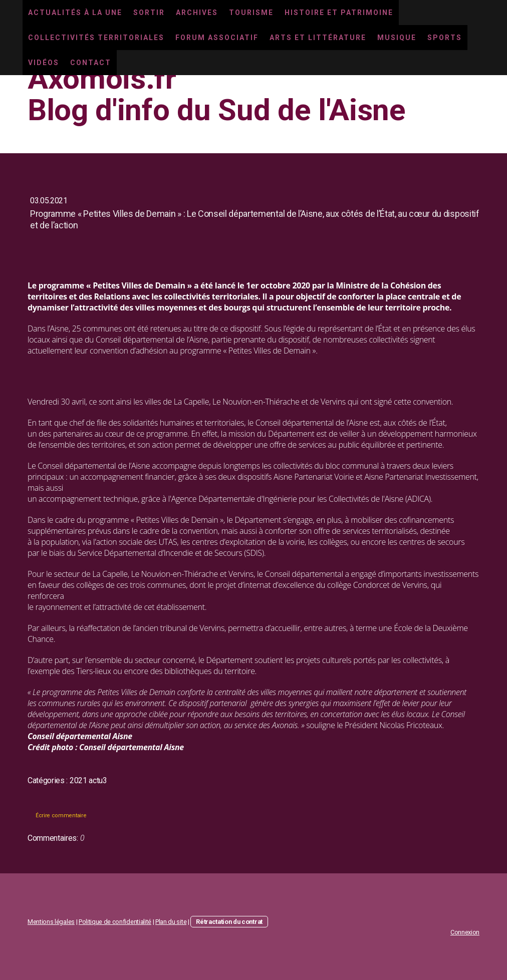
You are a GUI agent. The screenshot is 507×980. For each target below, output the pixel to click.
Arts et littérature (318, 38)
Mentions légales (51, 922)
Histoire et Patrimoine (339, 13)
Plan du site (171, 922)
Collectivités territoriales (96, 38)
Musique (397, 38)
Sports (445, 38)
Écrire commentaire (61, 815)
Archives (197, 13)
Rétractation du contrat (229, 922)
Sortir (149, 13)
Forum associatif (217, 38)
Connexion (465, 932)
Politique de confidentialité (115, 922)
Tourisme (251, 13)
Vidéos (44, 63)
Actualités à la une (75, 13)
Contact (91, 63)
